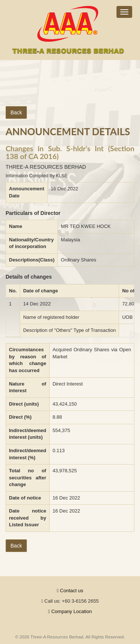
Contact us (70, 591)
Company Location (70, 611)
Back (16, 112)
